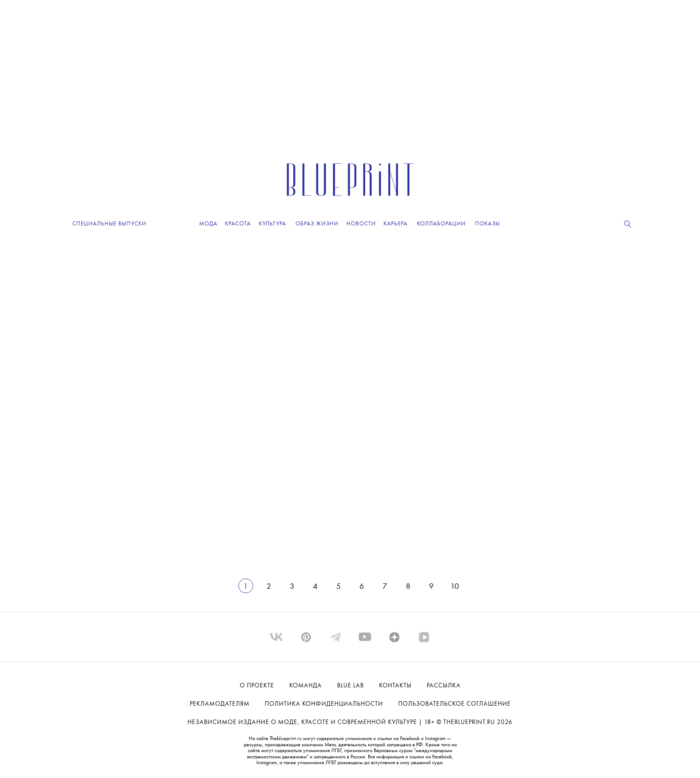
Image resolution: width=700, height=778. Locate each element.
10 (455, 587)
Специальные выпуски (109, 224)
